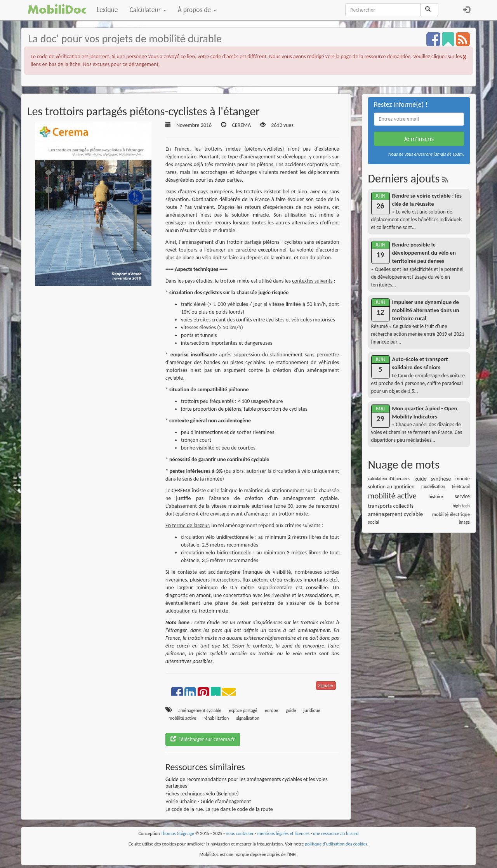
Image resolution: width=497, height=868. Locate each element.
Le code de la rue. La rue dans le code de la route (219, 809)
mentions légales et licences (283, 833)
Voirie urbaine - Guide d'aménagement (208, 801)
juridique (312, 710)
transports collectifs (391, 506)
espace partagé (243, 710)
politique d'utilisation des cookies (336, 844)
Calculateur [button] (148, 10)
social (374, 522)
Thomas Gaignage (177, 833)
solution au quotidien (391, 487)
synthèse (441, 479)
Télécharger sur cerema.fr (203, 739)
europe (272, 710)
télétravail (461, 486)
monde (463, 478)
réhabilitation (216, 718)
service (462, 496)
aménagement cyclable (200, 710)
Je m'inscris (419, 139)
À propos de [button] (197, 10)
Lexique (107, 10)
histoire (436, 496)
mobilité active (182, 718)
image (464, 522)
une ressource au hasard (336, 833)
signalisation (248, 718)
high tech (461, 506)
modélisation (433, 486)
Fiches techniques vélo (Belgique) (202, 794)
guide (291, 710)
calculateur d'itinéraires (389, 479)
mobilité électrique (451, 514)
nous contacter (240, 833)
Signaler (326, 686)
